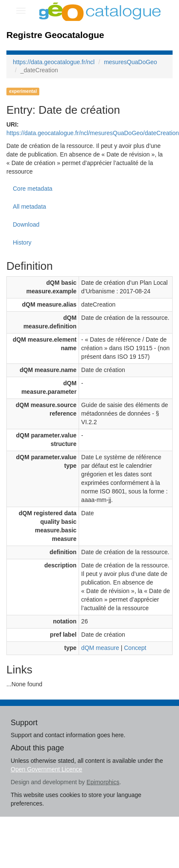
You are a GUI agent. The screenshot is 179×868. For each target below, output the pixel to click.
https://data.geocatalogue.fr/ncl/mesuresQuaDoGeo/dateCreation (93, 133)
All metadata (29, 207)
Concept (135, 648)
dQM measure (100, 648)
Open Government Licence (46, 769)
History (22, 242)
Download (26, 224)
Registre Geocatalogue (55, 35)
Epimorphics (103, 782)
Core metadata (33, 189)
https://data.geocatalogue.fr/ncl (54, 62)
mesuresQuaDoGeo (131, 62)
